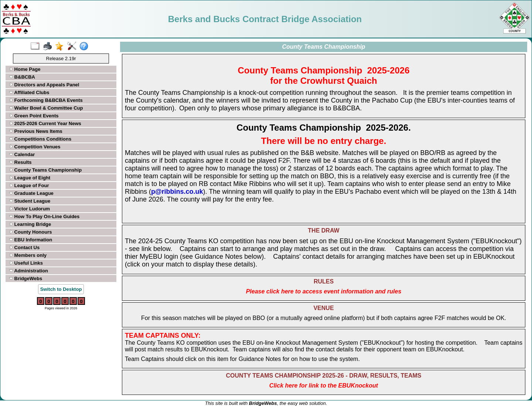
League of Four (29, 185)
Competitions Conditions (40, 139)
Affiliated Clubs (29, 92)
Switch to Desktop (61, 289)
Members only (28, 255)
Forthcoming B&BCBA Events (46, 100)
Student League (30, 201)
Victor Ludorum (30, 209)
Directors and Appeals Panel (44, 85)
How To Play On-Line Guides (44, 216)
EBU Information (31, 240)
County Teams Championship (45, 170)
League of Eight (30, 178)
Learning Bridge (30, 224)
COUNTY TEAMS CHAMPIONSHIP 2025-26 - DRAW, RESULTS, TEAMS (324, 376)
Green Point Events (34, 116)
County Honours (30, 232)
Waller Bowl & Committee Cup (46, 108)
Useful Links (26, 263)
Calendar (22, 154)
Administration (29, 271)
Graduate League (31, 193)
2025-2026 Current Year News (45, 123)
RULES (324, 281)
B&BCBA (22, 77)
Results (21, 162)
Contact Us (24, 247)
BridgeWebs (26, 278)
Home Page (25, 69)
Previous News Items (36, 131)
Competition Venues (35, 147)
